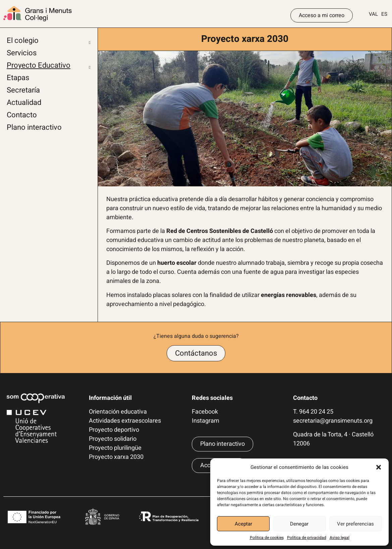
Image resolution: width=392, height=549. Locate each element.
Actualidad (24, 103)
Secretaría (23, 90)
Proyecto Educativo (39, 65)
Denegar (299, 524)
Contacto (22, 115)
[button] (379, 467)
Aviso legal (340, 538)
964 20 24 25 (316, 412)
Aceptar (243, 524)
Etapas (18, 78)
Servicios (22, 53)
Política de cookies (267, 538)
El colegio (23, 41)
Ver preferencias (355, 524)
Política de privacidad (307, 538)
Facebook (205, 412)
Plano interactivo (34, 127)
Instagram (206, 421)
